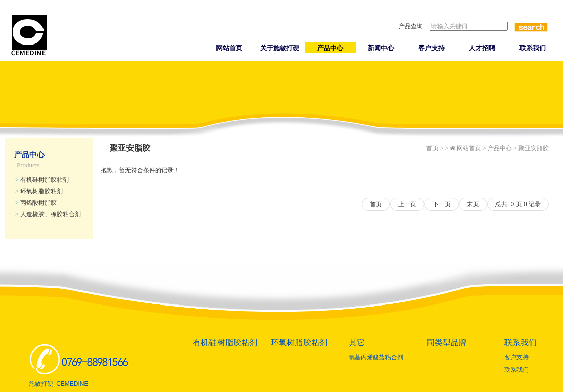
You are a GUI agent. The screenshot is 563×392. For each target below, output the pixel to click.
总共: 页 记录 (518, 204)
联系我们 (533, 48)
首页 (432, 148)
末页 (473, 204)
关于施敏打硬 (280, 48)
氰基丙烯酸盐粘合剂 (376, 357)
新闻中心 (381, 48)
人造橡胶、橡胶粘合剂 (48, 214)
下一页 (442, 204)
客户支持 (431, 48)
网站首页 (229, 48)
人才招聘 (482, 48)
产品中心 (330, 48)
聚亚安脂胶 (534, 148)
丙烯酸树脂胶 (36, 203)
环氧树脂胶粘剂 (39, 191)
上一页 (407, 204)
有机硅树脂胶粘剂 (42, 180)
